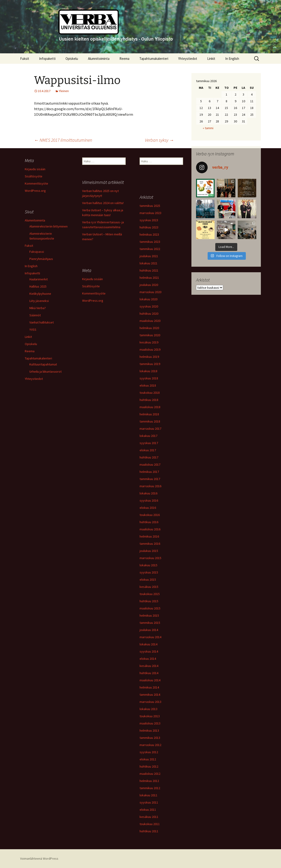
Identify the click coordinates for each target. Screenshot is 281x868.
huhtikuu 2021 (149, 270)
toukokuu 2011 (150, 824)
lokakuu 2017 (148, 436)
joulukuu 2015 (149, 551)
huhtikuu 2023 (149, 227)
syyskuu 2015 (149, 572)
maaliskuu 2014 (150, 680)
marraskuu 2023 (150, 213)
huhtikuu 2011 (149, 831)
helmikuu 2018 (149, 414)
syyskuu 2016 (149, 500)
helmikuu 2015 (149, 615)
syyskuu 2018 (149, 378)
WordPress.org (35, 191)
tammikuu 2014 (150, 695)
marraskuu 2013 (150, 702)
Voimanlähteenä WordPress (39, 858)
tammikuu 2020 (150, 335)
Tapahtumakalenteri (154, 59)
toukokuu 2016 (150, 515)
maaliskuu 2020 (150, 321)
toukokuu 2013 (150, 716)
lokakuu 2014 (148, 644)
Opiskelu (72, 59)
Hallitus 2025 (38, 286)
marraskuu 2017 (150, 429)
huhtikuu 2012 (149, 766)
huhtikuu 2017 (149, 457)
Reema (124, 59)
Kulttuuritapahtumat (43, 364)
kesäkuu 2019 (149, 342)
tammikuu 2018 (150, 421)
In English (232, 59)
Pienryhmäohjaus (41, 259)
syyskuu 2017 (149, 443)
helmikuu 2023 (149, 234)
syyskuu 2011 (149, 802)
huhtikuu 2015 (149, 601)
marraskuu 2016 (150, 486)
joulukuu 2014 (149, 630)
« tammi (208, 128)
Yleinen (64, 91)
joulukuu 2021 (149, 256)
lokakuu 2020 (148, 299)
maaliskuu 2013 (150, 723)
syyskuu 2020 (149, 306)
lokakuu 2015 (148, 565)
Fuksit (25, 59)
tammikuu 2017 (150, 479)
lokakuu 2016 (148, 493)
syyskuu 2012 (149, 752)
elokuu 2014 (148, 659)
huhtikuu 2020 (149, 314)
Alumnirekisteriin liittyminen (48, 226)
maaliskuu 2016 (150, 529)
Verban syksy (159, 140)
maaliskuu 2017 (150, 464)
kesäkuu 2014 (149, 666)
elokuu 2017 (148, 450)
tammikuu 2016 (150, 544)
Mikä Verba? (38, 308)
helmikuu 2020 (149, 328)
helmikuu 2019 (149, 357)
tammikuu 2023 (150, 242)
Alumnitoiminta (99, 59)
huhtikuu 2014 (149, 673)
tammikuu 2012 (150, 788)
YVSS (33, 330)
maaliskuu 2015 (150, 608)
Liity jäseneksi (39, 301)
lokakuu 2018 (148, 371)
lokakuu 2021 (148, 263)
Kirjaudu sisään (35, 169)
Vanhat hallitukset (42, 322)
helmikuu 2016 (149, 536)
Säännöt (35, 315)
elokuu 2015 (148, 580)
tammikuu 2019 (150, 364)
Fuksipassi (37, 252)
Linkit (211, 59)
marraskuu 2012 (150, 745)
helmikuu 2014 (149, 687)
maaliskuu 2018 (150, 407)
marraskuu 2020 (150, 292)
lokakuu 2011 (148, 795)
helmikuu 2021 (149, 278)
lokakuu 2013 (148, 709)
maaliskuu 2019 (150, 349)
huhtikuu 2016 (149, 522)
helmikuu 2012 (149, 781)
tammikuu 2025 (150, 206)
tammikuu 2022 (150, 249)
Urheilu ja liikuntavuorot (45, 372)
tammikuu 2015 (150, 623)
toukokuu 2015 (150, 594)
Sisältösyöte (34, 176)
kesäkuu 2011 (149, 817)
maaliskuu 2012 (150, 774)
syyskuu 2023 (149, 220)
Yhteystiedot (188, 59)
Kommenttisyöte (36, 183)
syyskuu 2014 (149, 651)
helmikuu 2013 (149, 730)
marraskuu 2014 (150, 637)
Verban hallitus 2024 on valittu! (103, 203)
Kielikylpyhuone (40, 294)
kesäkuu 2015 (149, 587)
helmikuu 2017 (149, 472)
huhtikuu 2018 (149, 400)
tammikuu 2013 (150, 738)
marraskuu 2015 (150, 558)
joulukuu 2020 (149, 285)
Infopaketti (47, 59)
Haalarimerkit (39, 279)
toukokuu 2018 (150, 393)
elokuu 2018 (148, 385)
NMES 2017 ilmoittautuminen (63, 140)
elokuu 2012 (148, 759)
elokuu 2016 (148, 508)
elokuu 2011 (148, 810)
